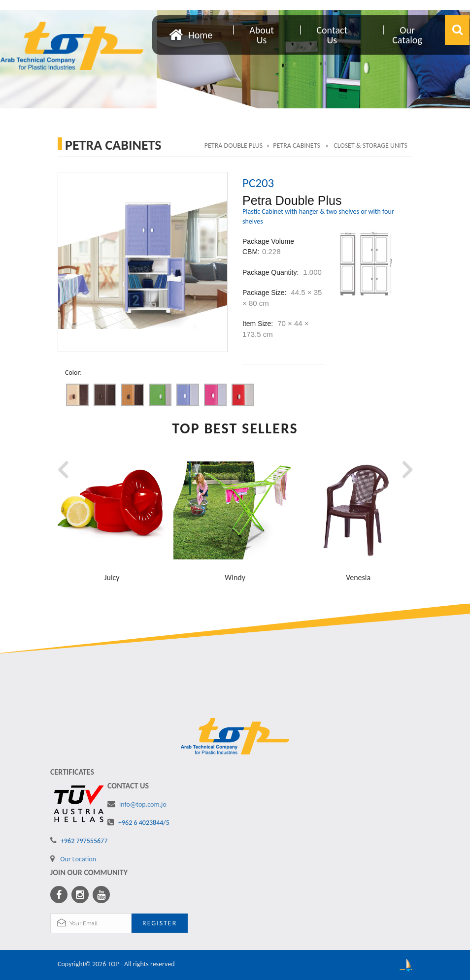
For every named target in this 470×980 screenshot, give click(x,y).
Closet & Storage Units (370, 146)
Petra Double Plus (234, 146)
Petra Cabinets (297, 146)
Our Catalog (407, 35)
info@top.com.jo (143, 804)
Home (200, 34)
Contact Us (332, 35)
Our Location (78, 859)
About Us (262, 35)
